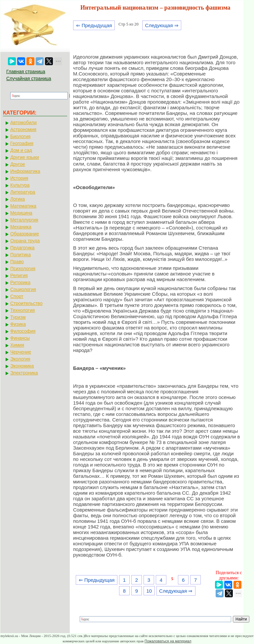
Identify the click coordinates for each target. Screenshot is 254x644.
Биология (20, 136)
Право (17, 262)
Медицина (21, 213)
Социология (23, 289)
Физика (18, 324)
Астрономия (23, 129)
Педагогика (22, 248)
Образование (25, 234)
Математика (23, 206)
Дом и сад (21, 150)
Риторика (20, 282)
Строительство (26, 303)
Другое (18, 164)
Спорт (17, 296)
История (19, 178)
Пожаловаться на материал (168, 641)
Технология (22, 310)
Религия (19, 275)
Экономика (22, 366)
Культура (20, 185)
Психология (23, 269)
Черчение (21, 352)
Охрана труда (25, 241)
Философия (23, 331)
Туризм (18, 317)
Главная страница (26, 72)
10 (149, 591)
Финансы (20, 338)
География (22, 143)
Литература (23, 192)
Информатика (25, 171)
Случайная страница (29, 78)
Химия (17, 345)
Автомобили (23, 123)
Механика (21, 227)
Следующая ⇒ (162, 25)
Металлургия (24, 220)
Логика (18, 199)
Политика (21, 255)
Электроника (24, 373)
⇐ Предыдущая (94, 25)
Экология (20, 359)
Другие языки (25, 157)
